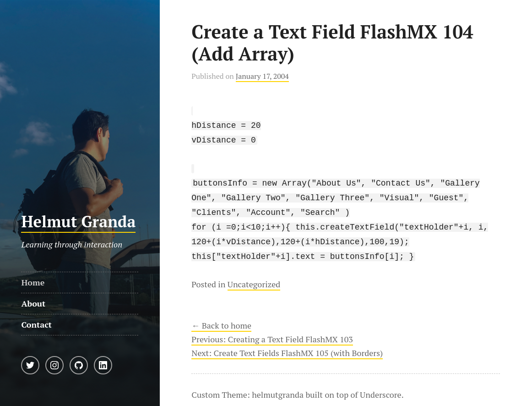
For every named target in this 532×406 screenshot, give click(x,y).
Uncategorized (254, 275)
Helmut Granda (78, 222)
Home (33, 282)
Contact (36, 324)
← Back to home (221, 316)
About (33, 303)
